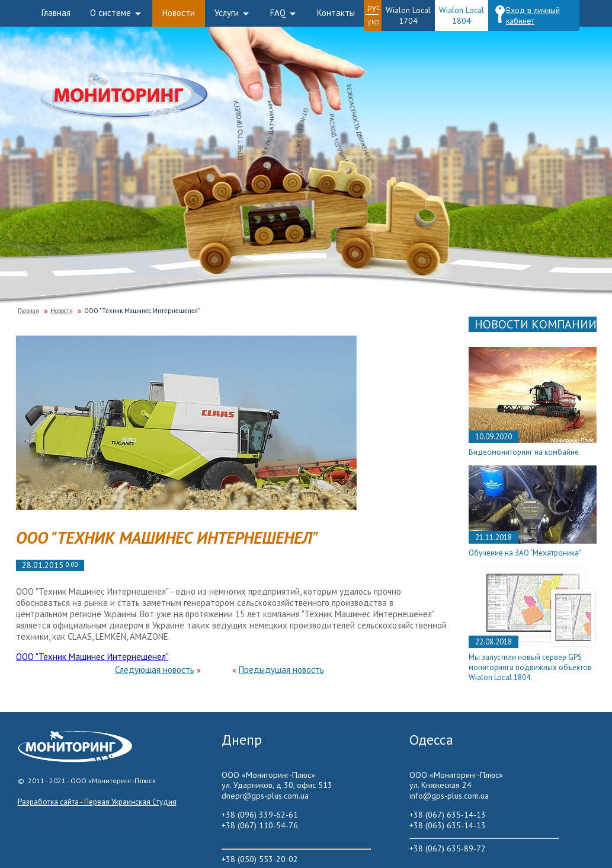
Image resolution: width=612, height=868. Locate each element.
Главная (56, 13)
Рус (374, 7)
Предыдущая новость (281, 670)
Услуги (227, 13)
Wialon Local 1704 (408, 15)
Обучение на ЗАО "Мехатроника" (525, 553)
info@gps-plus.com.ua (449, 796)
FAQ (278, 13)
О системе (110, 13)
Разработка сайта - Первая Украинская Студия (97, 802)
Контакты (336, 13)
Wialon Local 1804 (462, 15)
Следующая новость (155, 670)
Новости (179, 13)
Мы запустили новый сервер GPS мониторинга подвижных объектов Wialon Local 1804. (530, 667)
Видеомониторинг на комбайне (524, 452)
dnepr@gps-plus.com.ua (265, 796)
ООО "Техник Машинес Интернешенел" (92, 657)
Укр (374, 21)
